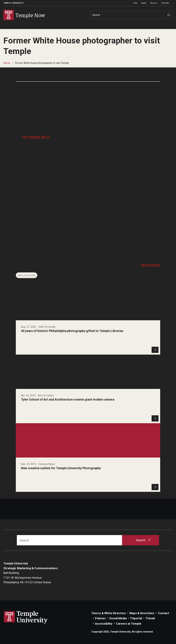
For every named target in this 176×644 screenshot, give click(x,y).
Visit (135, 3)
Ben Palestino (150, 265)
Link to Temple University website (26, 617)
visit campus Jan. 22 (36, 136)
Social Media (118, 618)
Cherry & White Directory (109, 613)
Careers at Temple (129, 624)
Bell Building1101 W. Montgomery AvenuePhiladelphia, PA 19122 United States (27, 578)
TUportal (165, 3)
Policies (100, 618)
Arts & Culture (27, 275)
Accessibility (104, 624)
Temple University (14, 3)
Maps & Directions (142, 613)
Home (7, 63)
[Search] (131, 15)
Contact (164, 613)
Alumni (154, 3)
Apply (144, 3)
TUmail (150, 618)
